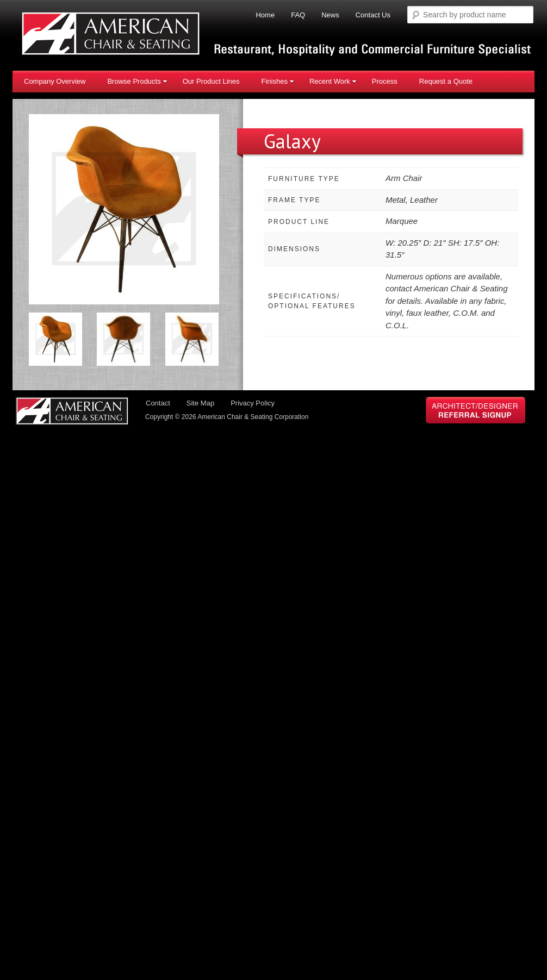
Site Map (200, 403)
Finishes (277, 81)
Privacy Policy (253, 403)
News (330, 15)
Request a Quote (446, 81)
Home (265, 15)
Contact (158, 403)
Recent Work (333, 81)
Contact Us (373, 15)
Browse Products (137, 81)
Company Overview (55, 81)
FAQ (298, 15)
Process (385, 81)
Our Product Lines (211, 81)
